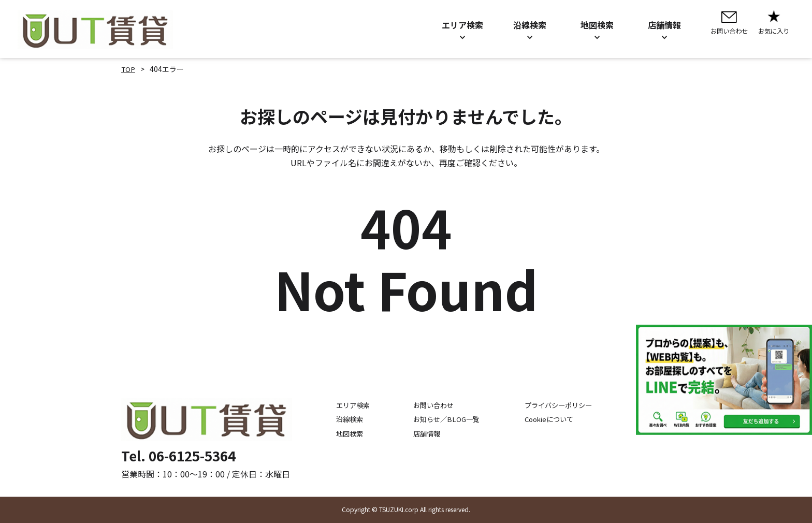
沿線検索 (338, 419)
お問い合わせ (428, 405)
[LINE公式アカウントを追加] (724, 380)
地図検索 (338, 433)
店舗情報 (421, 433)
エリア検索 (341, 405)
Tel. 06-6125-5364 (178, 455)
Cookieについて (553, 419)
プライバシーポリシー (562, 405)
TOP (129, 69)
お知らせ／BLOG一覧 (442, 419)
